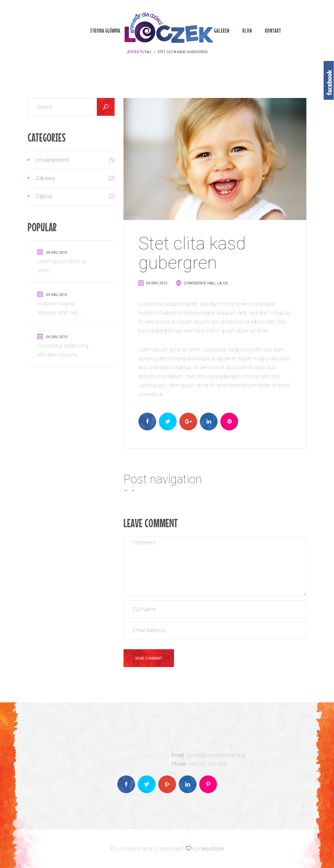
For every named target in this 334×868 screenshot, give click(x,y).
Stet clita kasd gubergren (192, 253)
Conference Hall (200, 283)
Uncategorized (68, 160)
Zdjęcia (68, 196)
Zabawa (68, 178)
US (225, 283)
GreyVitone (212, 849)
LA (219, 283)
